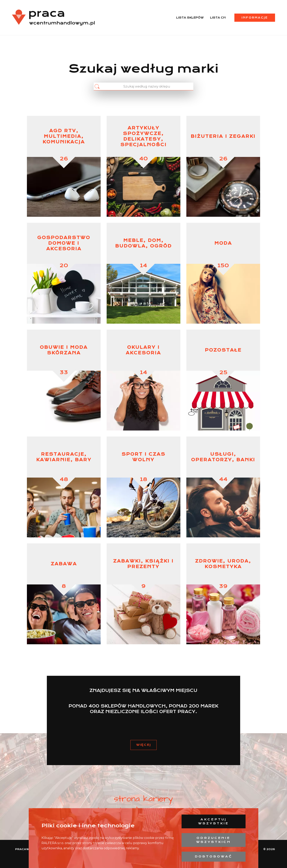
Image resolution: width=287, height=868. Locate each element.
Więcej (143, 745)
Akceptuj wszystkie (213, 821)
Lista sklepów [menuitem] (190, 18)
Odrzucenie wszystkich (214, 840)
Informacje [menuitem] (255, 18)
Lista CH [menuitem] (218, 18)
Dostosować (214, 856)
